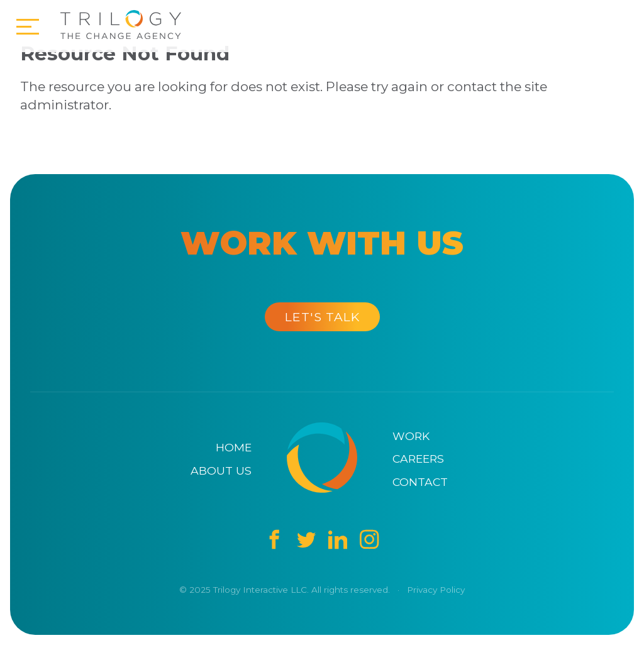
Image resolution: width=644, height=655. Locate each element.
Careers (418, 459)
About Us (221, 471)
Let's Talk (322, 317)
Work (411, 436)
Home (234, 447)
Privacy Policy (436, 590)
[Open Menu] (28, 28)
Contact (420, 482)
